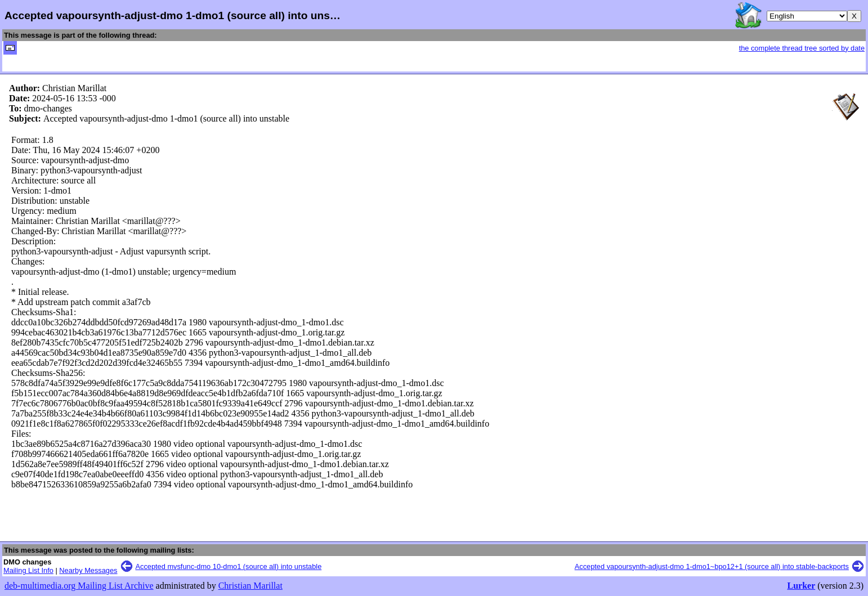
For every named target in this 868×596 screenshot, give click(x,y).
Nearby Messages (88, 570)
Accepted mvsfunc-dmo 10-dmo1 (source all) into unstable (229, 566)
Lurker (801, 586)
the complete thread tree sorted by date (802, 48)
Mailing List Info (28, 570)
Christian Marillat (250, 586)
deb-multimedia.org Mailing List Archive (79, 586)
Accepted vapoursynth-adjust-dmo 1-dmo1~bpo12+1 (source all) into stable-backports (712, 566)
